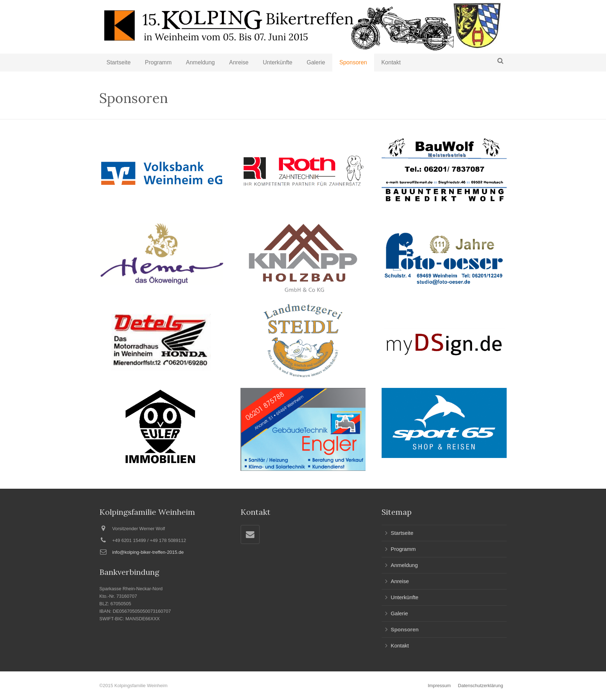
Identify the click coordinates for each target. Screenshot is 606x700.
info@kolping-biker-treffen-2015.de (148, 552)
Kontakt (400, 645)
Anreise (400, 581)
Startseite (402, 533)
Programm (403, 549)
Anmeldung (404, 565)
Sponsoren (404, 629)
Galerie (399, 613)
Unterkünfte (404, 597)
